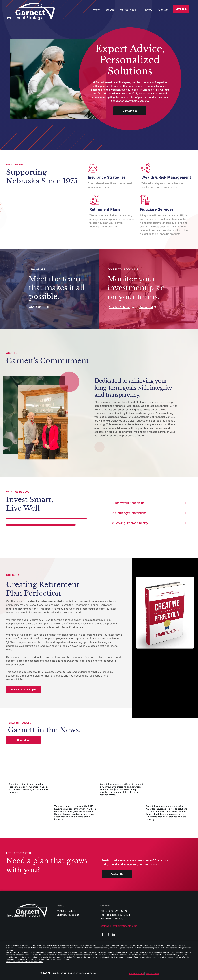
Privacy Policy (136, 973)
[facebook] (103, 935)
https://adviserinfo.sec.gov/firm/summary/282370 (25, 962)
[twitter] (108, 935)
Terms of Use (153, 973)
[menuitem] (96, 9)
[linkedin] (113, 935)
